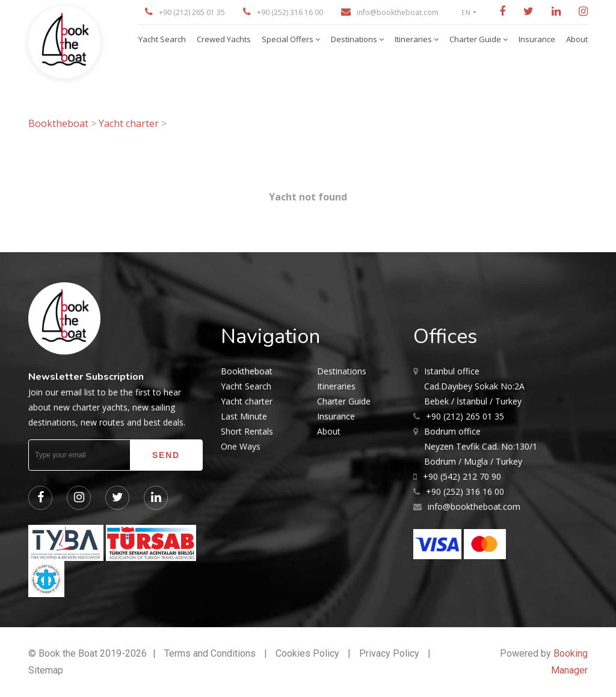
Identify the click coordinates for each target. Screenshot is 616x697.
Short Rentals (247, 431)
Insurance (336, 416)
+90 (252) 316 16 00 (290, 12)
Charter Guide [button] (476, 39)
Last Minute (244, 416)
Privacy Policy (389, 653)
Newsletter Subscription (86, 377)
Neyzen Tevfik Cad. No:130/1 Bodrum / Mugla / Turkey (481, 445)
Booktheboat (60, 123)
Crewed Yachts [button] (224, 39)
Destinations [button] (355, 39)
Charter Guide (344, 401)
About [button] (577, 39)
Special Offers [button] (288, 39)
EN (466, 12)
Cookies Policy (307, 653)
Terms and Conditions (210, 653)
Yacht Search (246, 386)
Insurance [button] (537, 39)
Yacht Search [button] (162, 39)
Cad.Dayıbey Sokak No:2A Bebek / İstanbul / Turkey (474, 385)
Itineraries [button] (414, 39)
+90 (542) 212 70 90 (462, 476)
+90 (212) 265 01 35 (192, 12)
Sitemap (46, 670)
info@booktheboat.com (398, 12)
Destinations (342, 371)
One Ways (241, 446)
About (329, 431)
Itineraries (336, 386)
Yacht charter (129, 123)
